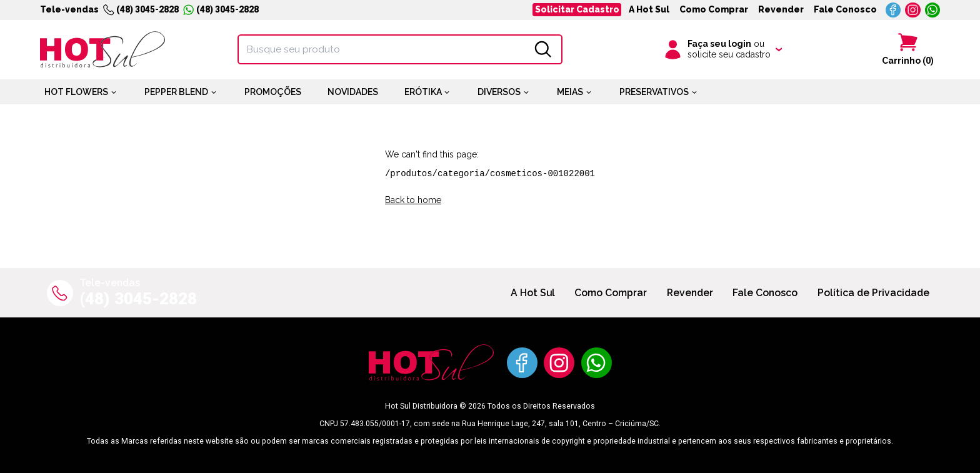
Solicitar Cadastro (577, 9)
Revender (781, 9)
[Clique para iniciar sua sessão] (722, 49)
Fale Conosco (845, 9)
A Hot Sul (649, 9)
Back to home (413, 200)
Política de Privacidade (873, 293)
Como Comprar (714, 9)
